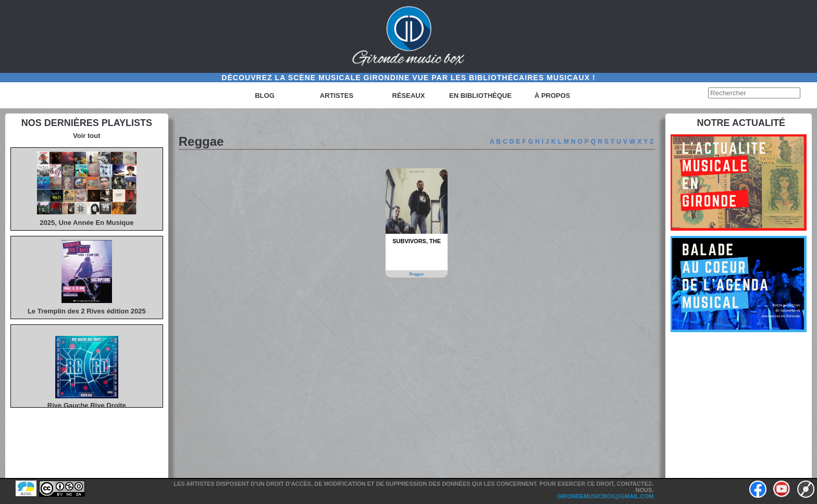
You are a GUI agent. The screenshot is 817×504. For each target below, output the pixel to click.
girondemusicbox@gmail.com (605, 496)
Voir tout (86, 136)
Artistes (337, 96)
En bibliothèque (480, 96)
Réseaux (409, 96)
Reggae (417, 274)
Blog (265, 96)
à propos (553, 96)
